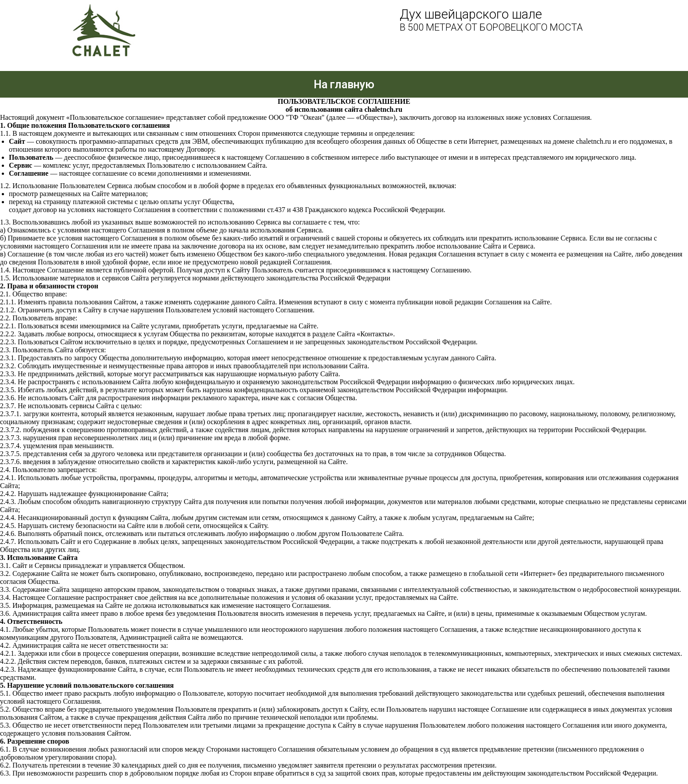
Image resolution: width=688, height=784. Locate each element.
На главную (344, 85)
